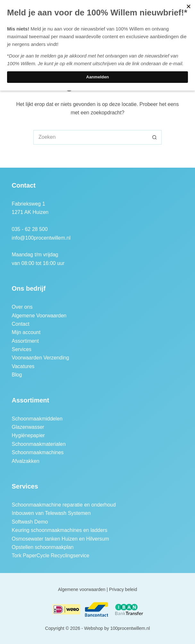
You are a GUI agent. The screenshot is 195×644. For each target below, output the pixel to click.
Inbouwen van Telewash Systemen (51, 513)
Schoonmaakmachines (38, 452)
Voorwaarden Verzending (40, 358)
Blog (17, 375)
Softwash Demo (30, 522)
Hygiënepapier (28, 435)
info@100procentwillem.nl (41, 238)
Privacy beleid (123, 589)
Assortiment (25, 341)
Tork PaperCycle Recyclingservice (50, 556)
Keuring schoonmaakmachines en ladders (59, 530)
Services (21, 349)
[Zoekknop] (154, 137)
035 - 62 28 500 (30, 229)
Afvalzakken (25, 461)
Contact (20, 324)
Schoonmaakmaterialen (38, 444)
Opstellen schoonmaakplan (42, 547)
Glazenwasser (28, 427)
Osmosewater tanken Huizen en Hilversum (60, 539)
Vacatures (23, 366)
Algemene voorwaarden (82, 589)
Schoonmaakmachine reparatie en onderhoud (64, 505)
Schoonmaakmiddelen (37, 419)
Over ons (22, 307)
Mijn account (26, 332)
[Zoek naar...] (90, 137)
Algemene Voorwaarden (39, 316)
